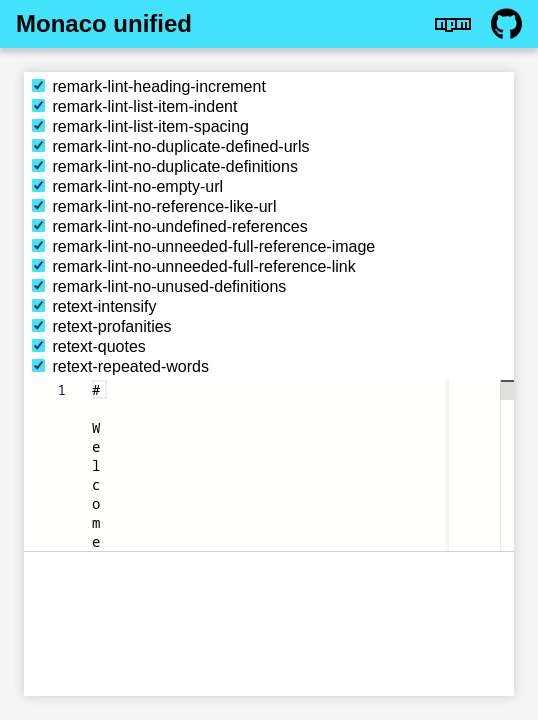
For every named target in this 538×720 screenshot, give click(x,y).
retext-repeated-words (120, 366)
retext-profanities (102, 326)
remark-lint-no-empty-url (127, 186)
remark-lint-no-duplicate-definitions (165, 166)
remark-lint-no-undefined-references (170, 226)
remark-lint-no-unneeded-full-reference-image (203, 246)
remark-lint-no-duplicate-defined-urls (170, 146)
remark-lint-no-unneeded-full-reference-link (194, 266)
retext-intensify (94, 306)
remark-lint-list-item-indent (134, 106)
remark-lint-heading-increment (149, 86)
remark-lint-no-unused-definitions (159, 286)
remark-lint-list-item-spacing (140, 126)
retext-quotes (89, 346)
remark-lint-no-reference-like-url (154, 206)
